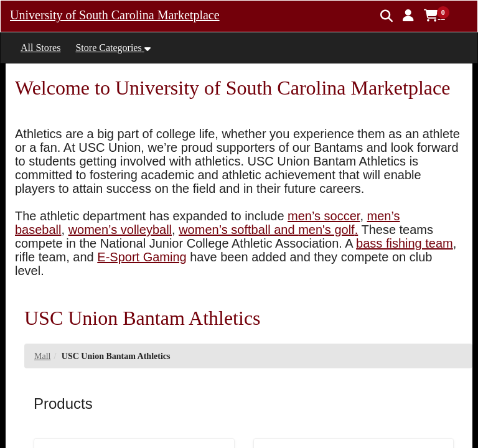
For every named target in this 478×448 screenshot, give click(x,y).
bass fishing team (405, 243)
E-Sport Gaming (142, 257)
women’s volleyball (120, 230)
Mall (42, 356)
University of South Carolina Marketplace (115, 15)
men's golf (326, 230)
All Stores (40, 48)
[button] (408, 16)
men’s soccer (324, 216)
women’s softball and (238, 230)
